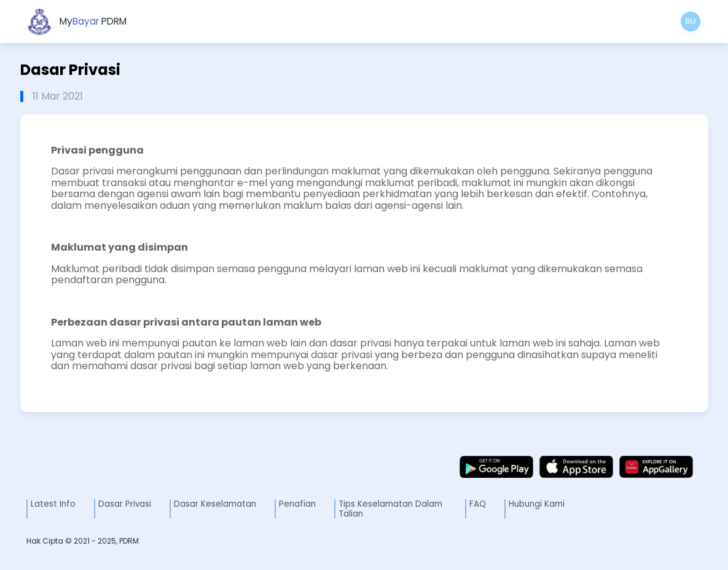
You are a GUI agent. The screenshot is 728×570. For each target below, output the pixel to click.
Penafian (297, 504)
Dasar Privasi (125, 504)
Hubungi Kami (537, 504)
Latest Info (53, 504)
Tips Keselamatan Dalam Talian (390, 509)
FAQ (478, 504)
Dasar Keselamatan (215, 504)
